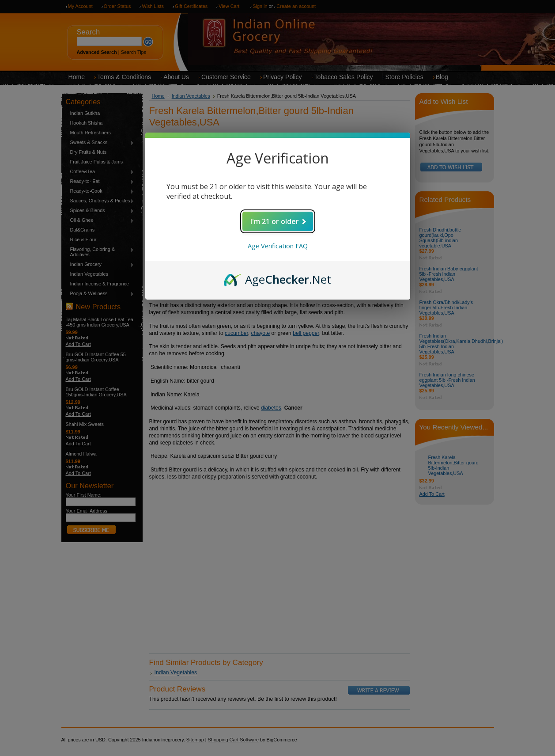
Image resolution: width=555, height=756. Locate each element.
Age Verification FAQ (278, 246)
